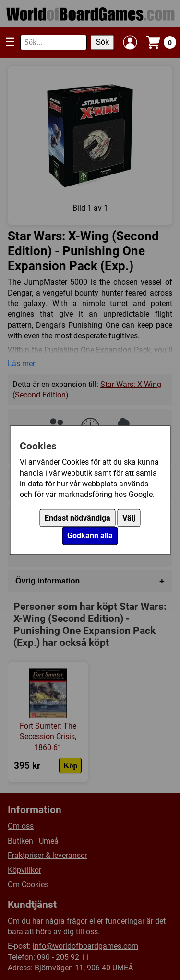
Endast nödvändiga (78, 518)
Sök (102, 42)
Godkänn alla (90, 536)
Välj (129, 518)
